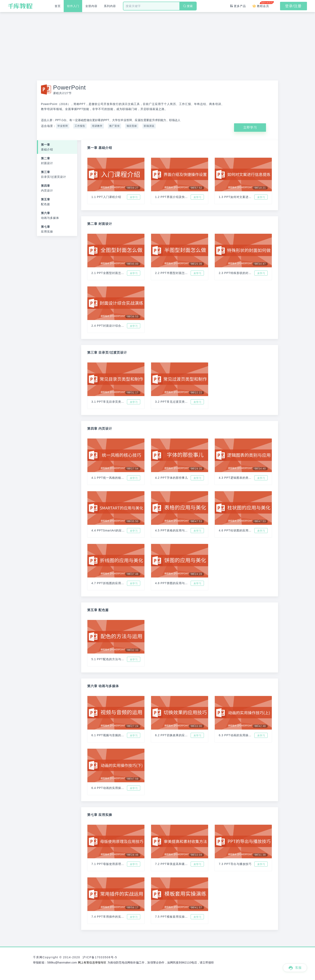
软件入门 (76, 6)
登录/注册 (293, 6)
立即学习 (250, 127)
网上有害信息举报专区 (92, 962)
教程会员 (262, 4)
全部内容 (96, 6)
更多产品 (235, 6)
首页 (59, 6)
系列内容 (117, 6)
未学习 (134, 197)
